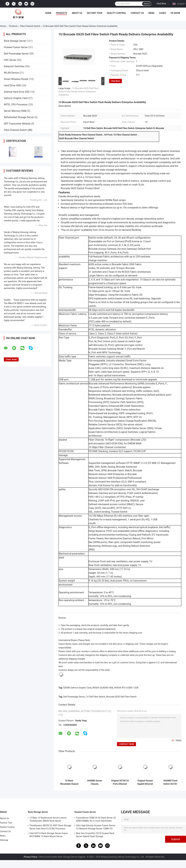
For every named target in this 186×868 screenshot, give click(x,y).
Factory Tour (95, 13)
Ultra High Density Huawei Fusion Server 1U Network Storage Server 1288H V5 (96, 827)
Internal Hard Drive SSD (17, 92)
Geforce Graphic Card (16, 98)
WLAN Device (11, 73)
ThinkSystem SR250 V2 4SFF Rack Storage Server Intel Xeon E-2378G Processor (50, 827)
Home (48, 13)
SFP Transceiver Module (17, 124)
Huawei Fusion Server (16, 47)
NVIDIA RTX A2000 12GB (126, 688)
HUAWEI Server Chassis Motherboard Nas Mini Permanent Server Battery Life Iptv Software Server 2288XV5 (95, 782)
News (152, 13)
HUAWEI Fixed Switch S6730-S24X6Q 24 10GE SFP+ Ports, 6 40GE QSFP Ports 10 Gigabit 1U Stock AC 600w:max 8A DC (170, 782)
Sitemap (4, 840)
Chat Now (161, 4)
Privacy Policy (31, 857)
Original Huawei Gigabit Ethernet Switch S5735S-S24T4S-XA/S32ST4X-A (145, 782)
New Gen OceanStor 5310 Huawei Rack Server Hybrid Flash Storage (95, 835)
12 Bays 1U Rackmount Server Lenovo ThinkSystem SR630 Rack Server (48, 819)
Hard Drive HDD (12, 85)
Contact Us (137, 13)
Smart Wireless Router (16, 79)
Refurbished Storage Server (19, 117)
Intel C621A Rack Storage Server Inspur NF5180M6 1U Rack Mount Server (49, 835)
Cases (162, 13)
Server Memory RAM (15, 111)
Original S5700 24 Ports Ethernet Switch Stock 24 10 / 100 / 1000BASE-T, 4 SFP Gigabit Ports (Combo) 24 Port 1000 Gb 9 (120, 782)
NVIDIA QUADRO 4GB (103, 688)
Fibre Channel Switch (30, 26)
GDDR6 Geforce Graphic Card (77, 688)
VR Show (175, 13)
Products (62, 13)
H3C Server (10, 60)
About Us (77, 13)
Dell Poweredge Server (16, 54)
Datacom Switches (14, 66)
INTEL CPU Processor (16, 105)
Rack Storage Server (15, 41)
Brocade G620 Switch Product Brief (80, 188)
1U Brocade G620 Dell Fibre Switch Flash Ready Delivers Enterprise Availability (78, 92)
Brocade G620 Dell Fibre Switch (121, 697)
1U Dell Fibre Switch (96, 697)
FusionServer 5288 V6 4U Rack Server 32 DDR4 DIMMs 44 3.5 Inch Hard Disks (96, 819)
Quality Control (117, 13)
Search (147, 4)
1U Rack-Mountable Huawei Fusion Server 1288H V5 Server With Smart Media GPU (69, 782)
